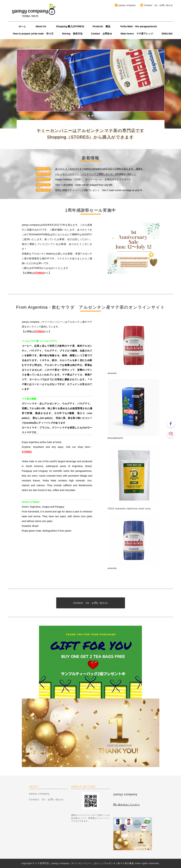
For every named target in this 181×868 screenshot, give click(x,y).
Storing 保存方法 (72, 34)
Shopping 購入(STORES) (70, 26)
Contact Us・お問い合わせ (159, 5)
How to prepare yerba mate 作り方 (33, 34)
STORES (39, 273)
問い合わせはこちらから (127, 805)
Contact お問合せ (102, 34)
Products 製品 (102, 26)
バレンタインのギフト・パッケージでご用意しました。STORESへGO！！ (96, 174)
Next (169, 81)
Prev (12, 81)
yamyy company (127, 5)
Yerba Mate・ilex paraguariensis (140, 26)
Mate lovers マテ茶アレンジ (137, 34)
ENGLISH (167, 34)
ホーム (22, 26)
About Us (42, 26)
